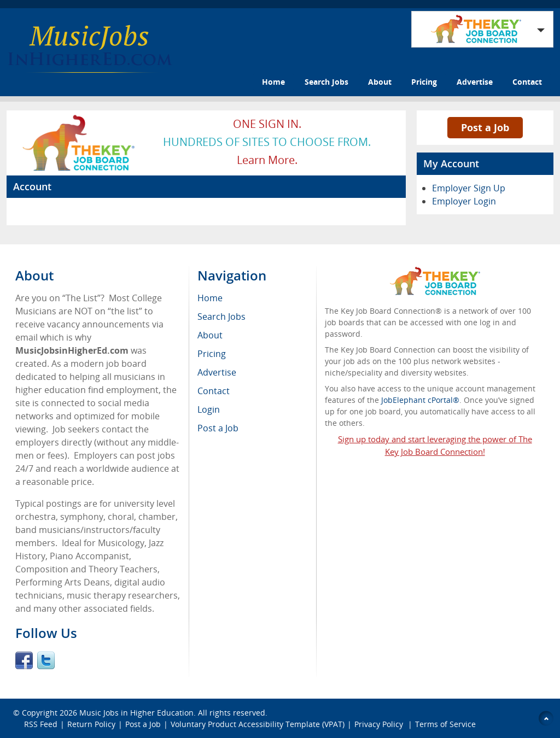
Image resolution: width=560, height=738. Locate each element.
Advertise (475, 82)
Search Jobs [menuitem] (221, 317)
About (380, 82)
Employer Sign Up (469, 188)
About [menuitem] (210, 335)
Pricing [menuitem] (212, 354)
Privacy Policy (380, 724)
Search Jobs (326, 82)
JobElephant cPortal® (420, 400)
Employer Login (464, 201)
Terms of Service (445, 724)
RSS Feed (41, 724)
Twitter (46, 660)
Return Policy (91, 724)
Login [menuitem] (209, 409)
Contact (527, 82)
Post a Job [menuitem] (218, 428)
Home (273, 82)
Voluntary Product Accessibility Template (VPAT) (258, 724)
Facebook (24, 660)
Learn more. (267, 160)
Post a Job (485, 127)
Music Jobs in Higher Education (136, 713)
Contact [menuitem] (214, 391)
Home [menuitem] (210, 298)
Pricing (424, 82)
